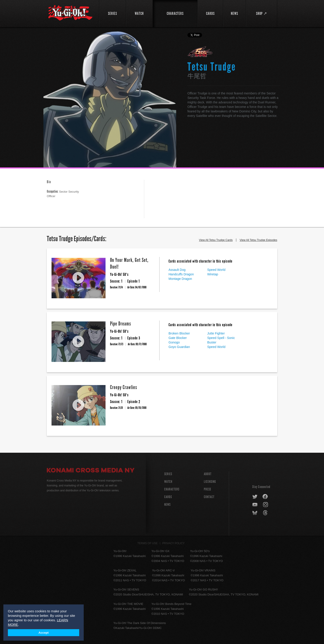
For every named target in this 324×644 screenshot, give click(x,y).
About (208, 474)
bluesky (255, 513)
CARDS (168, 497)
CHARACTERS (172, 489)
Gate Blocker (178, 338)
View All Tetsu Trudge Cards (216, 240)
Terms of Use (148, 543)
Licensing (210, 482)
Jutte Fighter (216, 333)
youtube (255, 505)
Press (207, 489)
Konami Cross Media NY (91, 471)
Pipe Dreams (120, 324)
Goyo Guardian (179, 347)
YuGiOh (70, 13)
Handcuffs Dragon (181, 274)
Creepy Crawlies (124, 387)
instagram (266, 505)
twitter (255, 497)
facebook (265, 497)
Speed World (216, 270)
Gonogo (174, 342)
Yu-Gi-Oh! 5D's (200, 52)
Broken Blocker (179, 333)
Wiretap (213, 274)
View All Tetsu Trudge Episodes (258, 240)
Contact (209, 497)
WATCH (168, 482)
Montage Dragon (180, 279)
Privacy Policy (174, 543)
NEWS (167, 505)
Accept (44, 633)
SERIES (168, 474)
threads (266, 513)
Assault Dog (177, 270)
